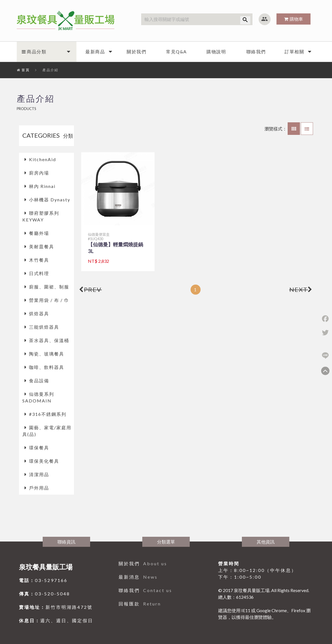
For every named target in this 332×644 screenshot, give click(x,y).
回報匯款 (140, 604)
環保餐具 (39, 448)
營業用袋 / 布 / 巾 (49, 300)
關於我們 (136, 52)
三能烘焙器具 (44, 327)
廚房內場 (39, 173)
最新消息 (138, 577)
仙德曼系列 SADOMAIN (38, 397)
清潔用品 (39, 474)
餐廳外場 (39, 233)
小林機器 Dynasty (50, 200)
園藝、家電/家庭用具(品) (47, 431)
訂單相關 (294, 52)
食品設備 (39, 381)
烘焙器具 (39, 313)
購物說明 (216, 52)
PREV (90, 289)
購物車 (296, 19)
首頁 (23, 70)
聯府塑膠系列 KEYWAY (41, 216)
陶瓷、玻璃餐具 (47, 354)
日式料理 (39, 273)
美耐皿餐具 (42, 246)
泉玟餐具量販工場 (46, 567)
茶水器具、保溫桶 (49, 340)
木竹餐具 (39, 260)
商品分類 (34, 52)
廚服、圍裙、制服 (49, 287)
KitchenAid (43, 159)
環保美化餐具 (44, 461)
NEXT (301, 289)
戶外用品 (39, 488)
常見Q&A (176, 52)
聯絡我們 (256, 52)
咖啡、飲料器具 (47, 367)
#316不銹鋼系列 (48, 414)
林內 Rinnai (42, 186)
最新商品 (95, 52)
